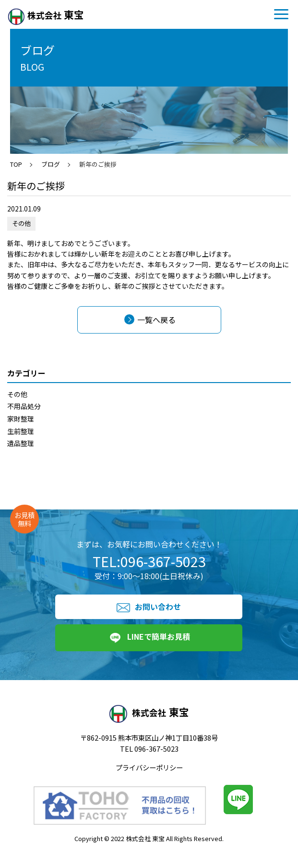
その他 (17, 394)
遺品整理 (21, 443)
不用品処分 (24, 406)
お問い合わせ (149, 607)
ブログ (51, 164)
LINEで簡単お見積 (149, 638)
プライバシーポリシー (149, 767)
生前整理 (21, 431)
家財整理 (21, 419)
